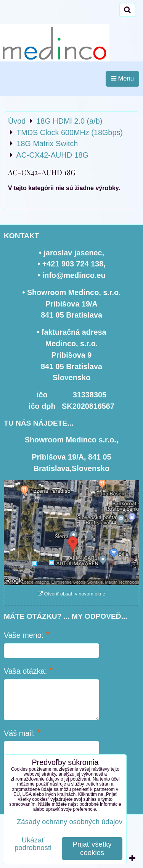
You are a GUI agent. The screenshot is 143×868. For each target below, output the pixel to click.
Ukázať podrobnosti (33, 844)
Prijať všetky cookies (92, 848)
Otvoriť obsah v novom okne (71, 594)
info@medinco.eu (74, 275)
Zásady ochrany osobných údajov (70, 822)
